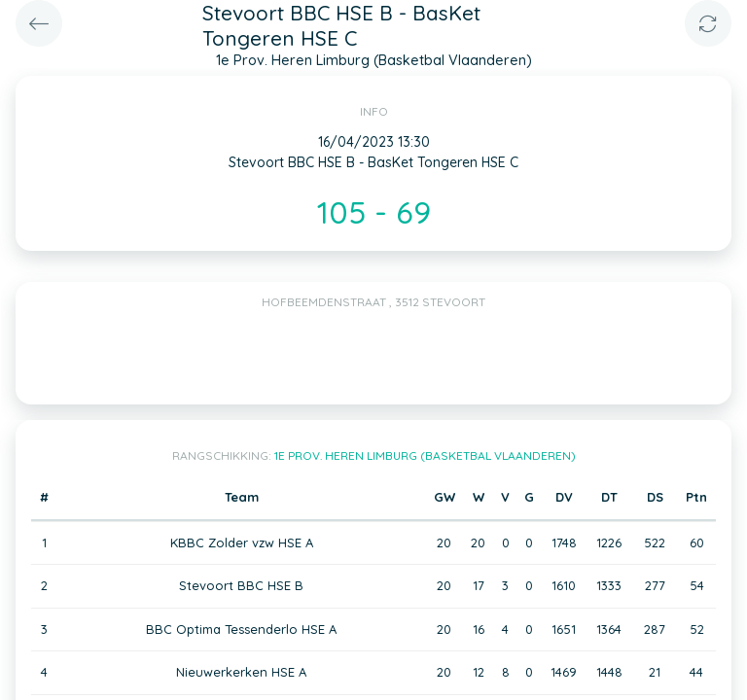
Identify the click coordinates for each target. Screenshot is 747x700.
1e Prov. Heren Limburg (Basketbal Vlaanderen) (425, 455)
